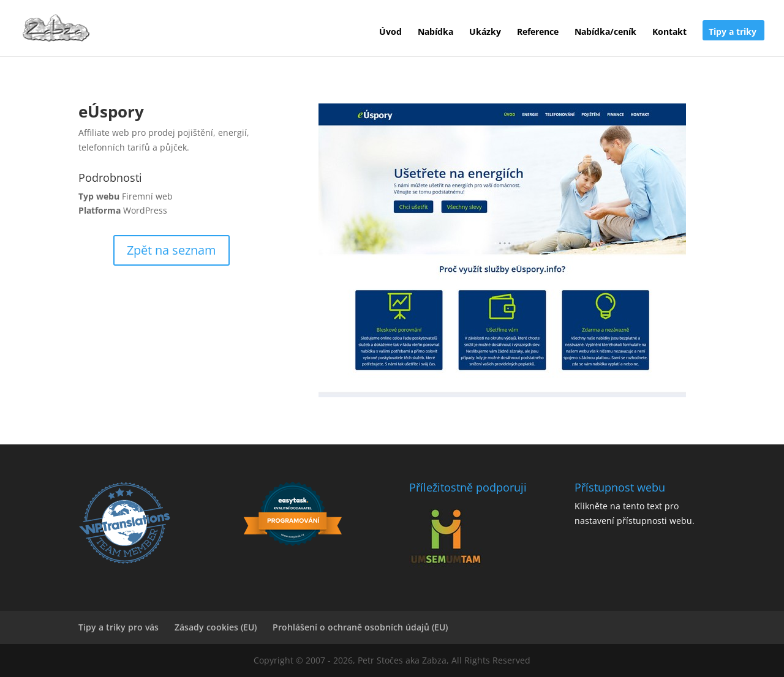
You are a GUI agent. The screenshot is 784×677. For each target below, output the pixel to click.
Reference (538, 32)
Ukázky (485, 32)
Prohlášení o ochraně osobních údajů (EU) (360, 627)
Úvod (390, 32)
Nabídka (435, 32)
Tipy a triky (733, 32)
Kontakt (669, 32)
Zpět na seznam (171, 250)
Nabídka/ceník (605, 32)
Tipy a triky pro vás (119, 627)
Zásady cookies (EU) (216, 627)
